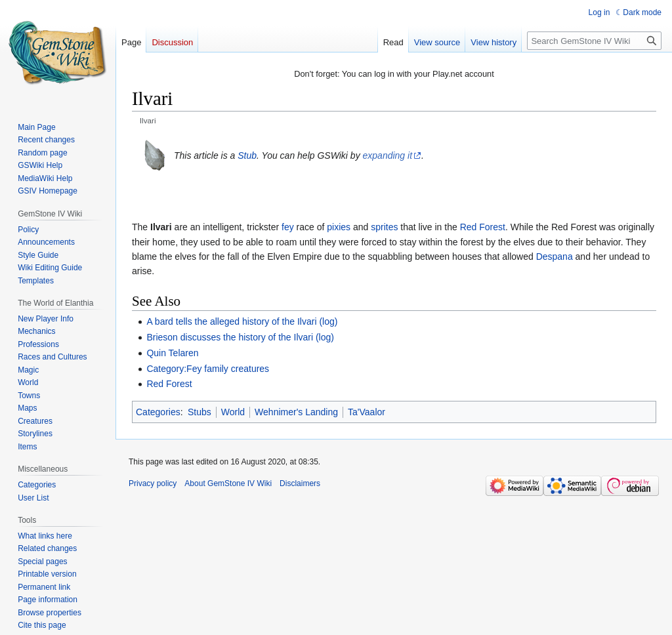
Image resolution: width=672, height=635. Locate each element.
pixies (339, 227)
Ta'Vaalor (367, 412)
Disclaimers (300, 483)
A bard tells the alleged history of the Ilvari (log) (242, 321)
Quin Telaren (172, 353)
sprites (384, 227)
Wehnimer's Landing (296, 412)
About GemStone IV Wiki (228, 483)
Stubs (199, 412)
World (233, 412)
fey (288, 227)
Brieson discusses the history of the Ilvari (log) (240, 337)
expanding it (388, 155)
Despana (555, 256)
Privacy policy (153, 483)
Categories (158, 412)
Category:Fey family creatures (208, 369)
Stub (247, 155)
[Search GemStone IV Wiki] (594, 41)
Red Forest (483, 227)
